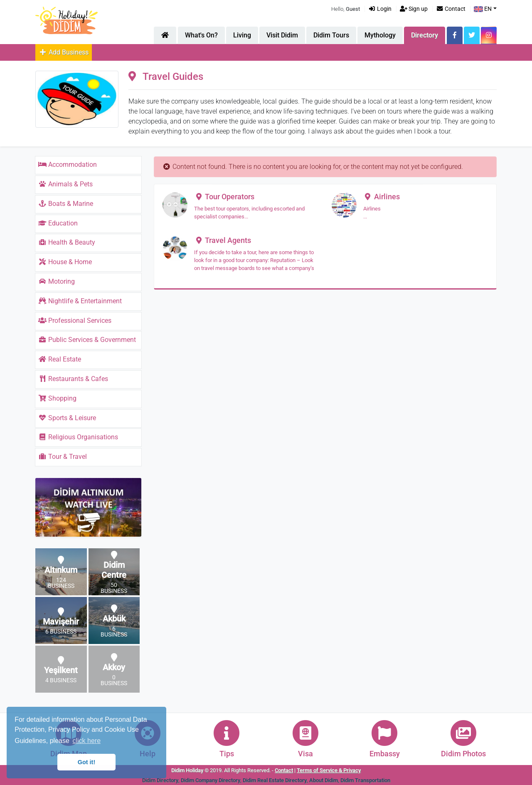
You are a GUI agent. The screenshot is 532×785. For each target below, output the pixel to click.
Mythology (380, 35)
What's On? (201, 35)
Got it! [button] (86, 762)
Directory (425, 35)
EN (483, 9)
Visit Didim (282, 35)
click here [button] (86, 741)
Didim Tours (331, 35)
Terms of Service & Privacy (329, 770)
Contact (451, 9)
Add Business (64, 52)
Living (242, 35)
